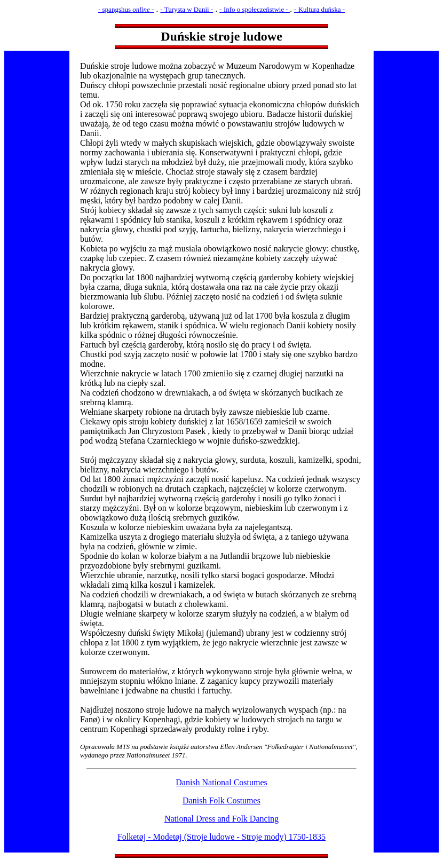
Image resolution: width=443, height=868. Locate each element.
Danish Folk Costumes (222, 800)
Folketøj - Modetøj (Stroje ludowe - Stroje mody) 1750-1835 (222, 837)
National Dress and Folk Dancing (222, 819)
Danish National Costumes (222, 782)
